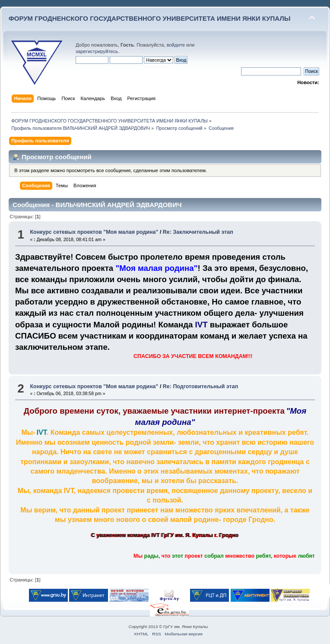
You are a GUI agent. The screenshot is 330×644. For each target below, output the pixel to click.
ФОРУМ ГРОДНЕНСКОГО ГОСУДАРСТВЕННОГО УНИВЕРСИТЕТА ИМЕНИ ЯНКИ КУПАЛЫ (150, 18)
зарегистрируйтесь (97, 51)
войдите (176, 45)
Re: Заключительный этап (198, 232)
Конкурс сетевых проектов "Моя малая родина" (94, 232)
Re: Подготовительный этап (200, 386)
